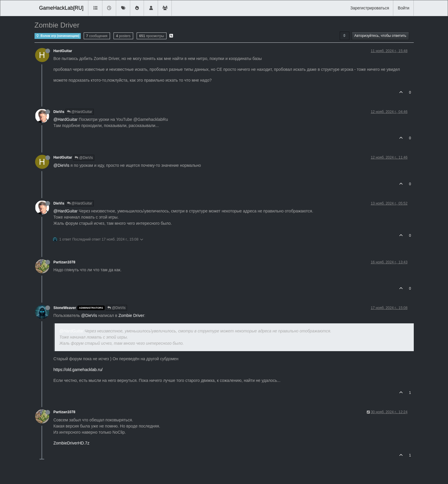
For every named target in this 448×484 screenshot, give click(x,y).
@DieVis (84, 158)
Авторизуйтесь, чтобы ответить (380, 36)
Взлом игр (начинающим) (58, 36)
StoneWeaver (65, 308)
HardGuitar (63, 51)
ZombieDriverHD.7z (72, 443)
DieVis (59, 112)
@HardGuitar (80, 112)
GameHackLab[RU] (61, 8)
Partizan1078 (65, 262)
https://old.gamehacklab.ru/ (78, 370)
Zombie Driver (131, 315)
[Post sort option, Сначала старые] (345, 36)
